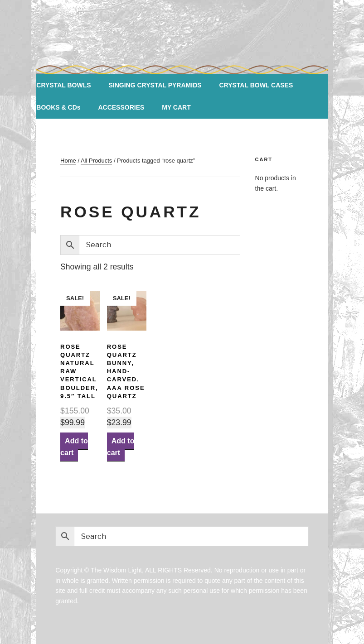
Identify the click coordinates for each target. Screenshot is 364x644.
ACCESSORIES (121, 107)
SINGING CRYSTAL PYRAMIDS (155, 85)
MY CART (176, 107)
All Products (96, 161)
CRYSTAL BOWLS (63, 85)
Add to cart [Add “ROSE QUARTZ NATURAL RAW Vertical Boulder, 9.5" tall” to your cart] (74, 447)
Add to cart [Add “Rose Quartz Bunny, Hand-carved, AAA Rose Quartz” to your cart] (121, 447)
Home (68, 161)
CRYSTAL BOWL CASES (256, 85)
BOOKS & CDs (58, 107)
